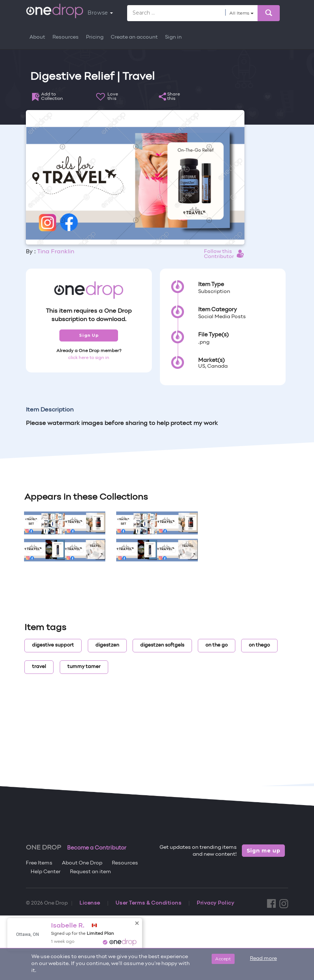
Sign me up (264, 851)
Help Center (46, 872)
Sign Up (89, 335)
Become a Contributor (97, 848)
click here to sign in (89, 358)
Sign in (173, 37)
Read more (263, 959)
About (37, 37)
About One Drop (82, 863)
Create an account (134, 37)
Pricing (95, 37)
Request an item (91, 872)
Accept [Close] (223, 959)
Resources (66, 37)
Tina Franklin (56, 252)
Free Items (39, 863)
